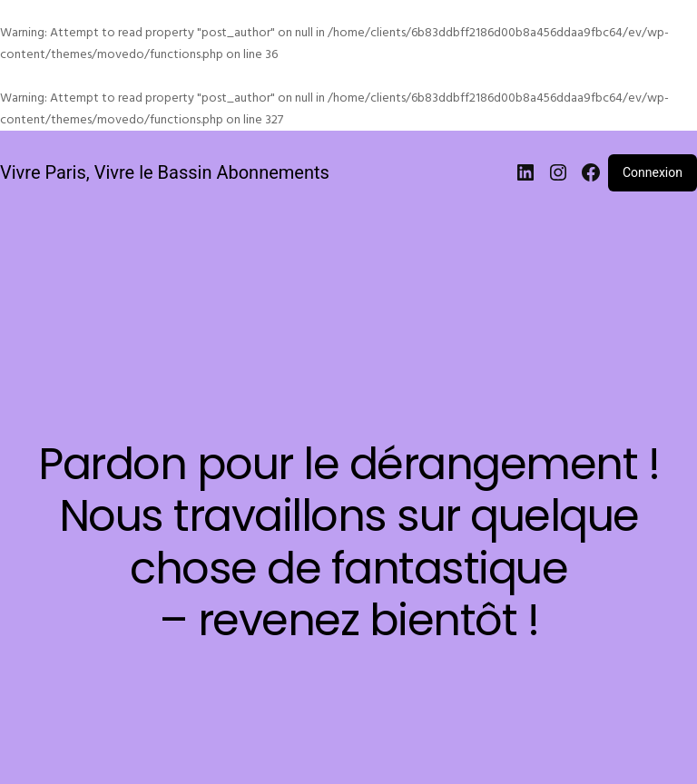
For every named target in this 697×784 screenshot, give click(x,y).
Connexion (653, 172)
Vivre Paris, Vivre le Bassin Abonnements (165, 172)
